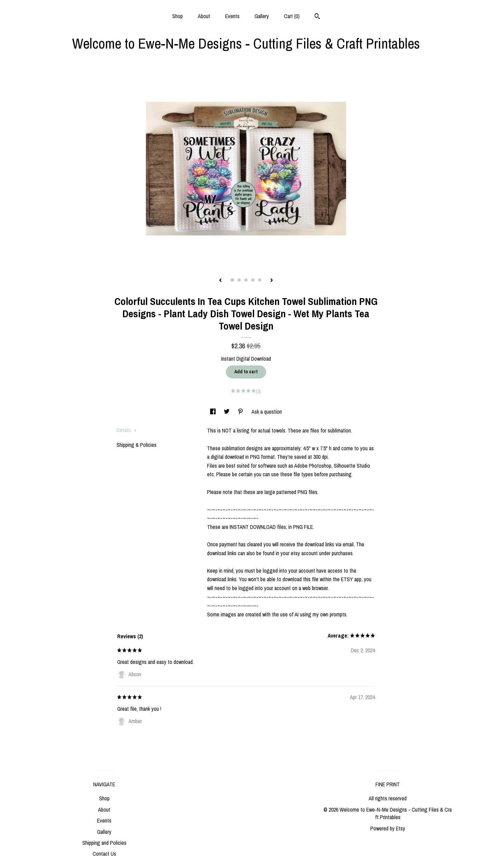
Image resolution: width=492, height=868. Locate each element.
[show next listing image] (272, 281)
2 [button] (239, 280)
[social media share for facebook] (214, 412)
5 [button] (260, 280)
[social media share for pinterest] (241, 412)
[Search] (317, 17)
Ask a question (267, 412)
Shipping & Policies (136, 445)
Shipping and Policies (104, 843)
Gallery (262, 16)
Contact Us (104, 854)
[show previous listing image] (220, 281)
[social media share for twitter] (227, 412)
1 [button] (232, 280)
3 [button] (246, 280)
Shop (177, 16)
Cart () (292, 16)
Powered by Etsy (388, 828)
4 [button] (253, 280)
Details (127, 430)
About (204, 16)
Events (232, 16)
